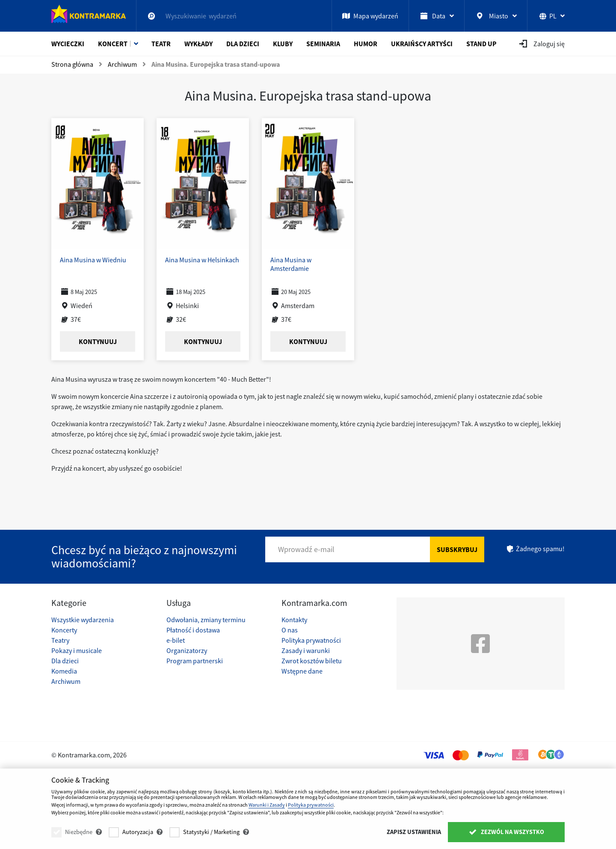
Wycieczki (68, 44)
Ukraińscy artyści (422, 44)
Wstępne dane (302, 671)
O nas (290, 630)
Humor (366, 44)
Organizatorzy (187, 650)
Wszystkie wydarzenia (83, 620)
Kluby (283, 44)
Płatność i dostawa (193, 630)
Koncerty (64, 630)
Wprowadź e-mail (306, 549)
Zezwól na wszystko (506, 832)
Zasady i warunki (306, 650)
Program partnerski (195, 661)
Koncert (113, 44)
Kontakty (294, 620)
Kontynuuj (98, 341)
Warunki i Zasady (267, 805)
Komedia (64, 671)
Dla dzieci (243, 44)
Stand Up (481, 44)
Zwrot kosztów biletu (312, 661)
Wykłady (198, 44)
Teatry (60, 640)
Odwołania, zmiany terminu (206, 620)
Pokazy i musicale (77, 650)
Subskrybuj (457, 549)
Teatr (161, 44)
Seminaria (323, 44)
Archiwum (66, 681)
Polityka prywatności (311, 640)
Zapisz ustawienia (414, 832)
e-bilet (176, 640)
